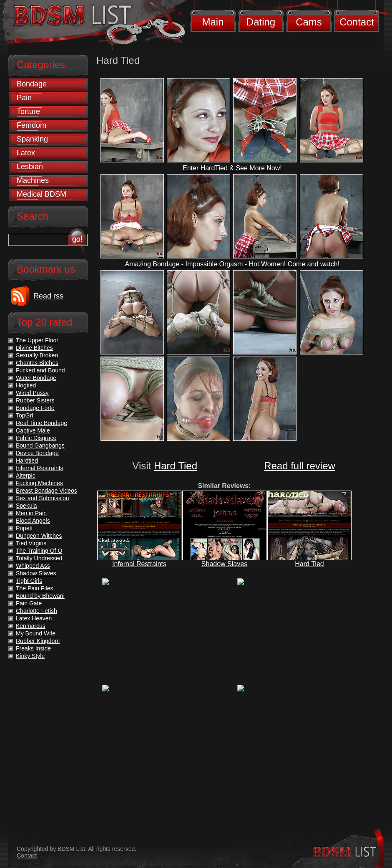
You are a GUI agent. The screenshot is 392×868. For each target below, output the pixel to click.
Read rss (48, 296)
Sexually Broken (37, 355)
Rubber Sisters (35, 400)
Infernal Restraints (139, 564)
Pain (24, 98)
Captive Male (33, 430)
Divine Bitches (34, 348)
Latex (26, 153)
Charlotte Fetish (36, 611)
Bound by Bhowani (40, 596)
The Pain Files (34, 588)
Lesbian (30, 167)
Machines (33, 180)
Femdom (31, 125)
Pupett (24, 528)
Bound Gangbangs (40, 445)
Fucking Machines (39, 483)
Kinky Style (30, 656)
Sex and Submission (43, 498)
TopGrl (24, 415)
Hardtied (27, 461)
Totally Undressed (39, 558)
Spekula (26, 506)
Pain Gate (29, 603)
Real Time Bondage (41, 423)
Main (213, 22)
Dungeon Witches (39, 536)
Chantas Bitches (37, 363)
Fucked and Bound (40, 370)
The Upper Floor (37, 340)
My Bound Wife (36, 633)
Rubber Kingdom (38, 641)
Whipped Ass (33, 566)
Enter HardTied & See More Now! (232, 168)
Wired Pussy (32, 393)
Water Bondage (36, 378)
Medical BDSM (41, 194)
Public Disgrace (36, 438)
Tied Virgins (31, 543)
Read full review (300, 466)
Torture (28, 111)
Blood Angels (33, 521)
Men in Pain (31, 513)
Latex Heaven (34, 618)
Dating (261, 22)
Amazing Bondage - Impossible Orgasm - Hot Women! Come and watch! (232, 264)
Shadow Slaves (224, 564)
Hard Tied (176, 466)
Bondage (32, 84)
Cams (309, 22)
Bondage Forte (35, 408)
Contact (357, 22)
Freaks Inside (33, 648)
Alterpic (26, 476)
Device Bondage (37, 453)
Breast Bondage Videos (46, 491)
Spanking (32, 139)
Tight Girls (29, 581)
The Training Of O (39, 551)
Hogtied (26, 385)
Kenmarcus (31, 626)
